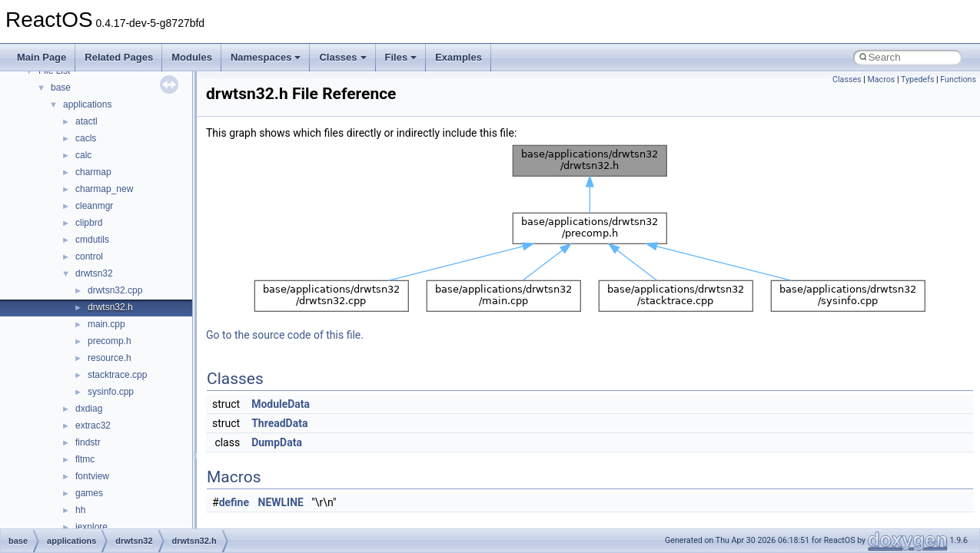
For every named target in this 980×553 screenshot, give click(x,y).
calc (83, 155)
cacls (86, 138)
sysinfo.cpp (111, 392)
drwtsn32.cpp (115, 290)
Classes (342, 57)
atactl (86, 121)
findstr (88, 442)
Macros (881, 79)
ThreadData (279, 423)
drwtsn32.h (110, 307)
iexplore (91, 527)
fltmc (85, 459)
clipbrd (89, 223)
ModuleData (281, 404)
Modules (192, 57)
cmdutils (92, 240)
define (234, 502)
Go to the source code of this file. (285, 335)
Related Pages (119, 57)
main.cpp (106, 324)
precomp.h (110, 341)
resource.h (110, 358)
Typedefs (918, 79)
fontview (92, 476)
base (61, 88)
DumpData (277, 442)
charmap (93, 172)
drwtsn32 (94, 273)
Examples (458, 57)
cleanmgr (94, 206)
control (89, 257)
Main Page (42, 57)
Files (401, 57)
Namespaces (266, 57)
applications (87, 104)
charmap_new (104, 189)
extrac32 (93, 426)
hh (80, 510)
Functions (958, 79)
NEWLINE (281, 502)
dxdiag (89, 409)
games (89, 493)
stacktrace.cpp (117, 375)
